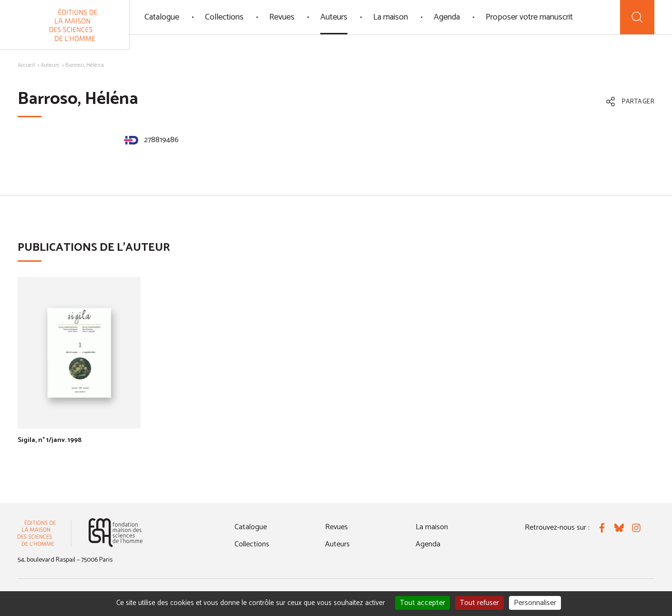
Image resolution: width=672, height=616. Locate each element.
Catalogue (162, 17)
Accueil (26, 65)
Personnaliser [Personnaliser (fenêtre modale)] (535, 603)
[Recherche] (637, 17)
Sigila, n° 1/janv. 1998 (50, 440)
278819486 (151, 140)
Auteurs (334, 17)
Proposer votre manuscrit (529, 17)
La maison (391, 17)
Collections (224, 17)
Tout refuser (479, 603)
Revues (282, 17)
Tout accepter (423, 603)
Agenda (447, 17)
